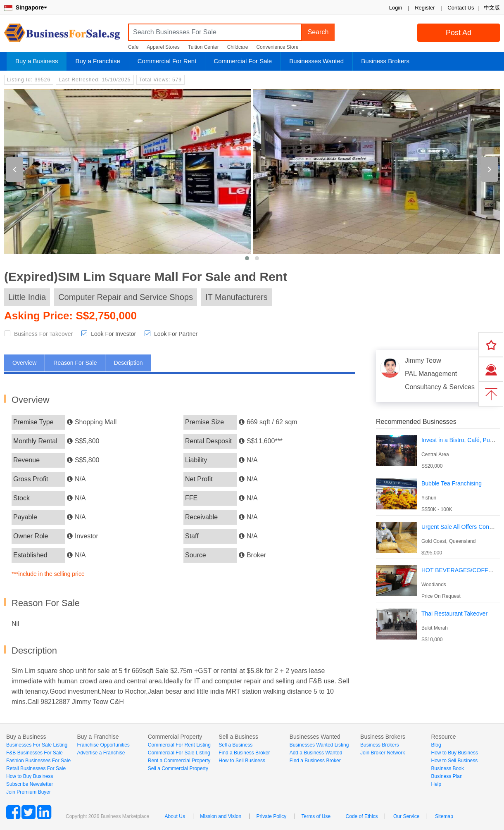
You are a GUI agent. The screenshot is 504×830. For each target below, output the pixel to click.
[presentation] (14, 169)
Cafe (133, 47)
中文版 (492, 8)
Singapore (26, 7)
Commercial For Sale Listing (179, 753)
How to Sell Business (242, 761)
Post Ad (459, 33)
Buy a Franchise (97, 61)
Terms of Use (316, 816)
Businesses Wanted (316, 61)
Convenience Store (277, 47)
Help (436, 784)
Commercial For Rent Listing (179, 745)
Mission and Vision (221, 816)
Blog (436, 745)
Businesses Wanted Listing (319, 745)
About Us (175, 816)
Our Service (406, 816)
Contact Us (461, 8)
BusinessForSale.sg (62, 35)
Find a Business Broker (244, 753)
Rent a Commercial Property (179, 761)
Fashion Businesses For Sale (38, 761)
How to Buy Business (30, 776)
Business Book (448, 768)
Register (425, 8)
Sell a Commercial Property (178, 768)
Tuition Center (203, 47)
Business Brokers (385, 61)
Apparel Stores (163, 47)
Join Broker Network (383, 753)
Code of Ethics (362, 816)
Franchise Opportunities (103, 745)
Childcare (238, 47)
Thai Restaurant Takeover (454, 614)
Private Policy (271, 816)
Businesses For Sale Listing (37, 745)
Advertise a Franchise (101, 753)
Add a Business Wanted (316, 753)
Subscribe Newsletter (30, 784)
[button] (247, 258)
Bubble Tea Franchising (452, 483)
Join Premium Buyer (29, 792)
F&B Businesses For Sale (34, 753)
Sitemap (444, 816)
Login (396, 8)
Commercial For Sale (243, 61)
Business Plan (447, 776)
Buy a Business (37, 61)
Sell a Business (235, 745)
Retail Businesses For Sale (36, 768)
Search (318, 32)
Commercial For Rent (167, 61)
